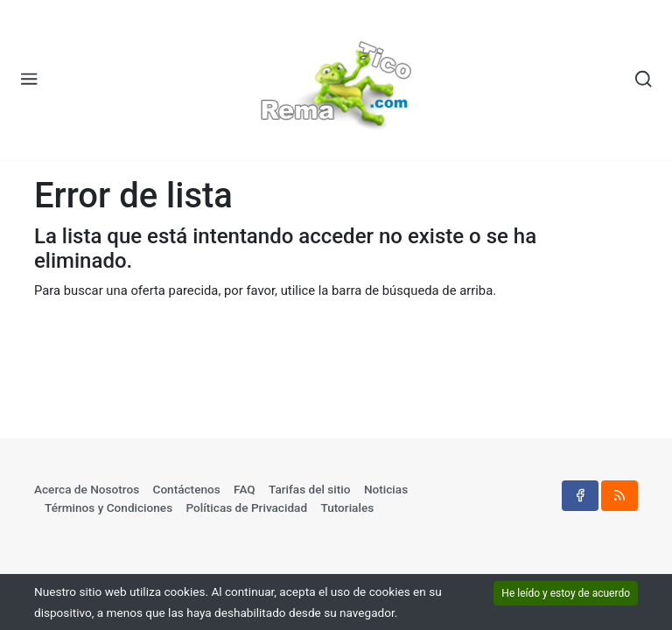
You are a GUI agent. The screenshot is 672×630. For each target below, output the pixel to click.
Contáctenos (187, 489)
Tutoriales (347, 507)
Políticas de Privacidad (247, 507)
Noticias (386, 489)
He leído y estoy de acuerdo (566, 593)
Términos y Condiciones (108, 507)
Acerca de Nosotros (87, 489)
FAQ (245, 489)
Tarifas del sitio (309, 489)
